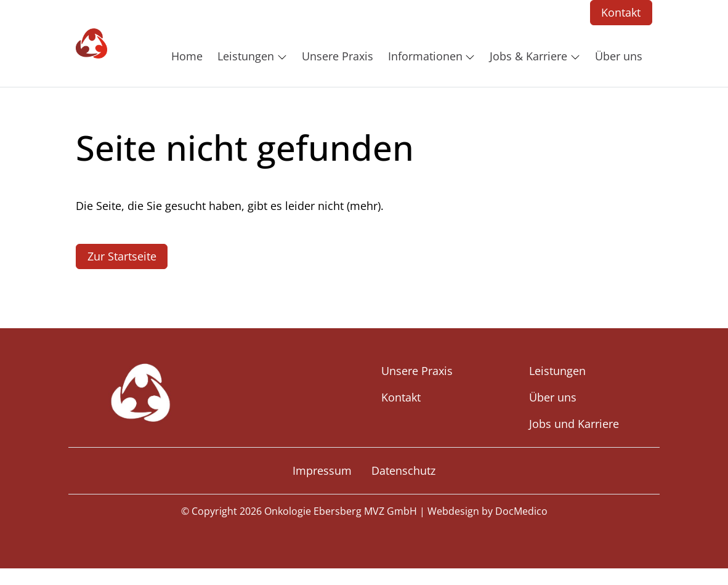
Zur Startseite (122, 256)
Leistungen (557, 371)
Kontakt (621, 12)
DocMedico (521, 511)
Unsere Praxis (417, 371)
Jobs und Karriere (574, 424)
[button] (189, 56)
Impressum (322, 470)
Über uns (553, 397)
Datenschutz (403, 470)
